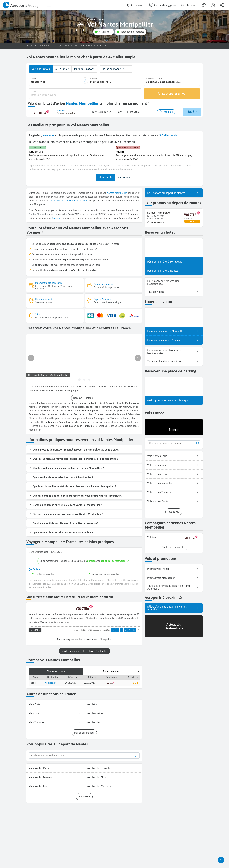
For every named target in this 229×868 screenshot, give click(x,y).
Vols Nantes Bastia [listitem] (174, 501)
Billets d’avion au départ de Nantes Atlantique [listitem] (174, 608)
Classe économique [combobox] (113, 69)
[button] (103, 32)
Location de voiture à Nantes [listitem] (174, 340)
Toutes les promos (56, 671)
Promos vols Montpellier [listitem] (174, 578)
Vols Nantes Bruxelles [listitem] (113, 768)
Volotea (56, 218)
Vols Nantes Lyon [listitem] (55, 786)
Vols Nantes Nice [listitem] (113, 777)
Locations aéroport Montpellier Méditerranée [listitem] (174, 352)
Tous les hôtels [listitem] (174, 291)
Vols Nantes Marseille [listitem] (113, 786)
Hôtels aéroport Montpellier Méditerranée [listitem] (174, 282)
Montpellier (121, 193)
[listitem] (174, 537)
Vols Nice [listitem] (113, 704)
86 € (135, 682)
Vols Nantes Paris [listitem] (55, 768)
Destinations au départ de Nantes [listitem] (174, 193)
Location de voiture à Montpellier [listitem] (174, 331)
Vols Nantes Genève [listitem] (55, 777)
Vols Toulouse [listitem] (55, 722)
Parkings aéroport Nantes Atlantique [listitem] (174, 400)
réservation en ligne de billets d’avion (69, 200)
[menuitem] (22, 5)
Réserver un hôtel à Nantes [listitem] (174, 270)
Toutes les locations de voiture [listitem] (174, 361)
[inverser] (85, 80)
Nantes (110, 193)
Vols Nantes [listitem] (113, 722)
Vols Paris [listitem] (55, 704)
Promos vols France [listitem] (174, 568)
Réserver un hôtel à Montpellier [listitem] (174, 261)
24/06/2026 (70, 682)
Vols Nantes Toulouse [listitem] (174, 492)
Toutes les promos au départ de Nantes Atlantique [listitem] (174, 587)
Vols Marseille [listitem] (113, 713)
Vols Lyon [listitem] (55, 713)
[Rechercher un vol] (172, 93)
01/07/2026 (89, 682)
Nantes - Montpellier (159, 212)
